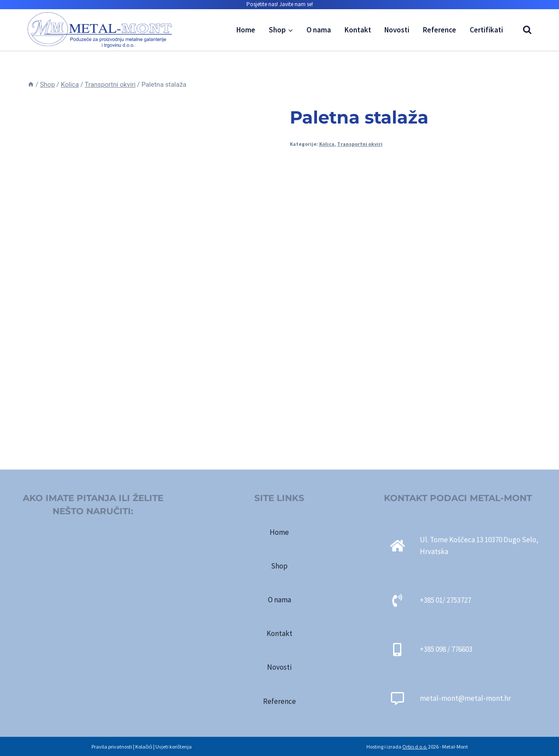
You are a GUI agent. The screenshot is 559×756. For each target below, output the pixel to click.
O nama (319, 30)
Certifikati (486, 30)
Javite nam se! (296, 4)
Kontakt (358, 30)
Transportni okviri (360, 144)
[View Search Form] (523, 30)
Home (246, 30)
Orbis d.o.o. (415, 747)
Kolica (327, 144)
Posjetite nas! (262, 4)
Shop (279, 566)
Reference (439, 30)
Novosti (397, 30)
